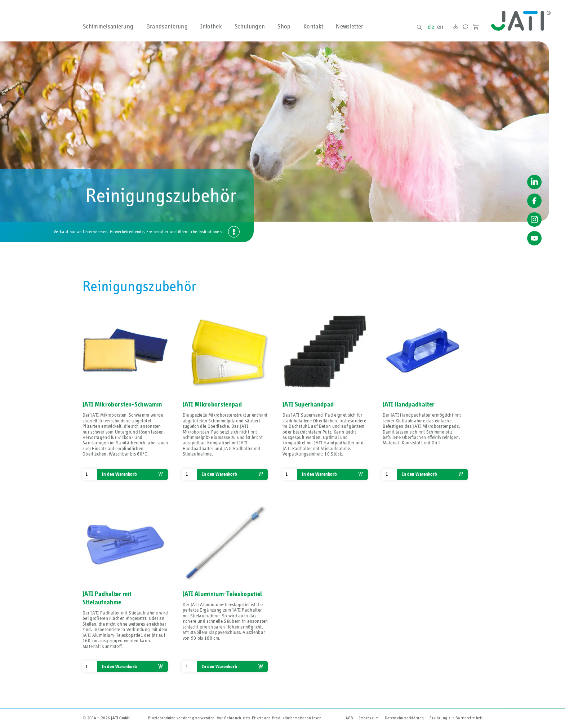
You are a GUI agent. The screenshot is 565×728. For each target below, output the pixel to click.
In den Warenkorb (119, 474)
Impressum (369, 718)
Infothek (211, 27)
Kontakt (313, 27)
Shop (284, 27)
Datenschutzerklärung (404, 718)
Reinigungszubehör (139, 287)
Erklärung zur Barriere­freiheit (456, 718)
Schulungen (250, 27)
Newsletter (350, 27)
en (440, 27)
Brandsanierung (167, 27)
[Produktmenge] (89, 474)
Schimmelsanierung (108, 27)
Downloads (455, 28)
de (431, 27)
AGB (350, 718)
